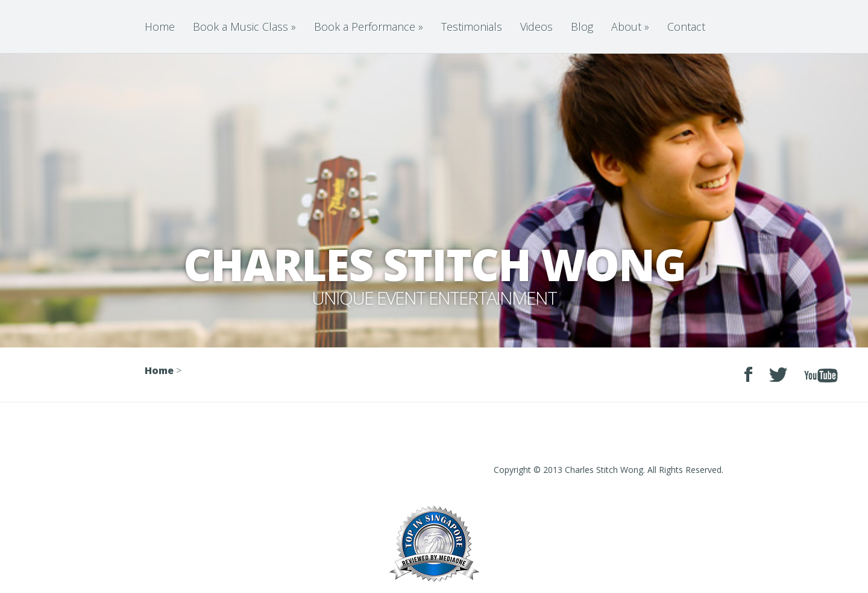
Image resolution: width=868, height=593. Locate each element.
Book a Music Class (244, 27)
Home (160, 27)
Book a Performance (369, 27)
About (630, 27)
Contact (686, 27)
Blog (582, 27)
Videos (536, 27)
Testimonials (472, 27)
